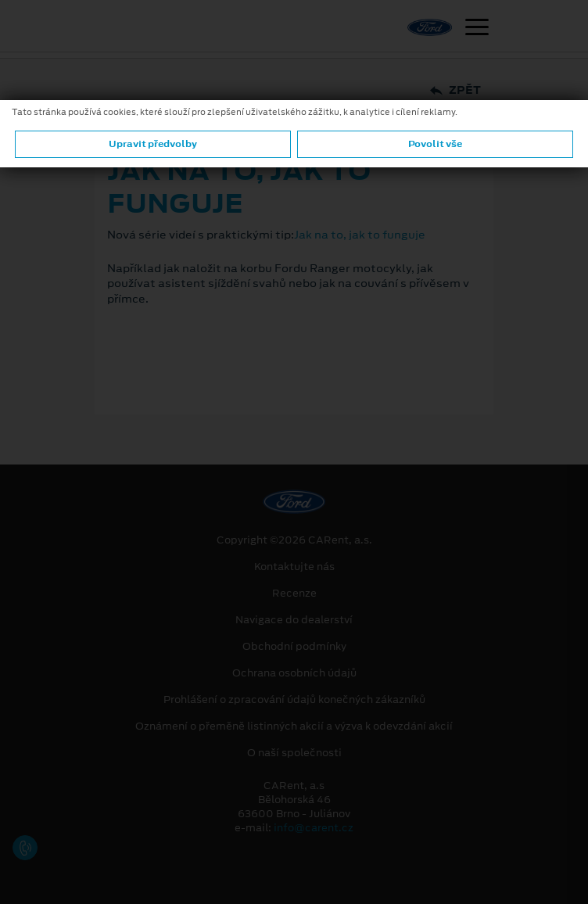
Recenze (294, 594)
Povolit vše (435, 144)
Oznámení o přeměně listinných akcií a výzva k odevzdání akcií (294, 726)
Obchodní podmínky (294, 647)
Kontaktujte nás (294, 567)
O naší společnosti (294, 753)
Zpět (455, 90)
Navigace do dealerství (294, 620)
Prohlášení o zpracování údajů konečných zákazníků (294, 700)
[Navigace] (477, 29)
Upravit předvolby (153, 144)
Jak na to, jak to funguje (360, 235)
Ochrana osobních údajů (294, 673)
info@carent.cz (314, 828)
